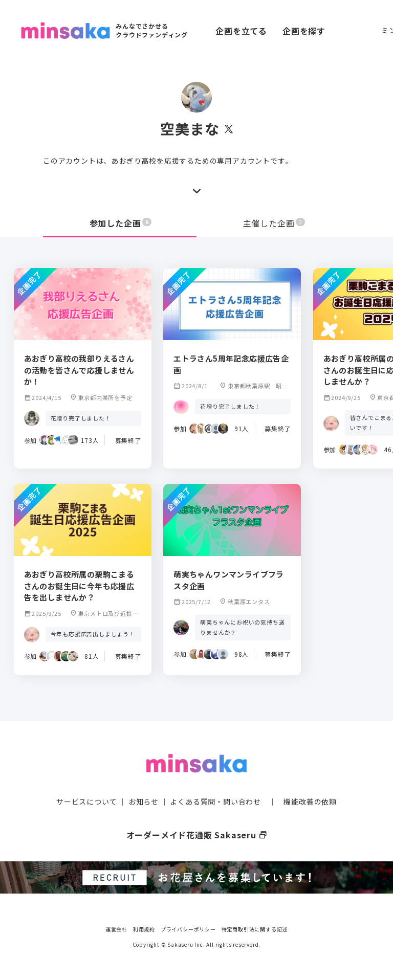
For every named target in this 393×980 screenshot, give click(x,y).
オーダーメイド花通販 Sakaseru (197, 834)
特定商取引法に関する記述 (255, 929)
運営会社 (116, 929)
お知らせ (144, 801)
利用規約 (144, 929)
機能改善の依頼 (310, 801)
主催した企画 (274, 223)
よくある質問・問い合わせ (215, 801)
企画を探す (304, 31)
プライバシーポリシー (188, 929)
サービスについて (86, 801)
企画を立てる (241, 31)
